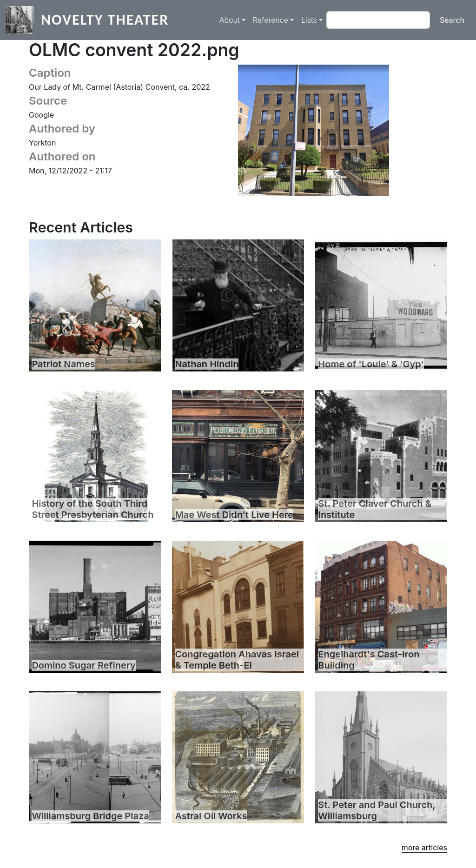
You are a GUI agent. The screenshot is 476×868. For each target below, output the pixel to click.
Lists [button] (309, 20)
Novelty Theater (105, 20)
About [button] (230, 20)
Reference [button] (271, 20)
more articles (424, 848)
